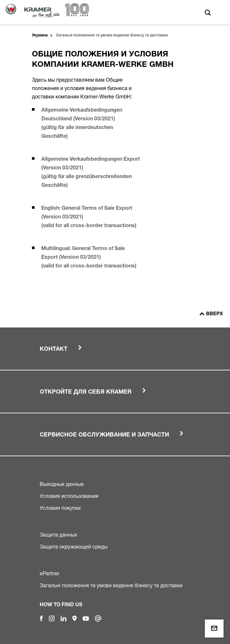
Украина (40, 35)
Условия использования (69, 496)
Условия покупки (60, 508)
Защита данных (58, 535)
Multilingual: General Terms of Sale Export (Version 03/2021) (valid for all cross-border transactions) (90, 258)
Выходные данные (62, 484)
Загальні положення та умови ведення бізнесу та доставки (111, 585)
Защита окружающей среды (74, 547)
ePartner (50, 573)
